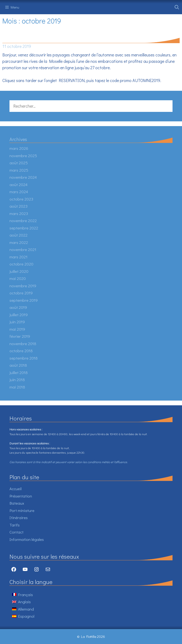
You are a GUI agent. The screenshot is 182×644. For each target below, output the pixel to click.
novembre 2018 (23, 344)
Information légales (27, 539)
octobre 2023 (21, 199)
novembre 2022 (23, 221)
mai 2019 (17, 329)
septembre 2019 (24, 300)
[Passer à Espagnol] (23, 616)
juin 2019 (17, 322)
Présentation (21, 496)
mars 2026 (19, 148)
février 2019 (20, 336)
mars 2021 (18, 257)
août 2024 (18, 185)
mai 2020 (18, 278)
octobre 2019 (21, 293)
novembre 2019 (23, 286)
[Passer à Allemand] (23, 609)
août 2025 (19, 163)
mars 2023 (19, 213)
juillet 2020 (19, 271)
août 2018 (18, 365)
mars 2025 (19, 170)
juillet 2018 (19, 372)
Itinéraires (19, 518)
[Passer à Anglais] (23, 602)
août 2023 (18, 206)
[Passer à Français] (23, 594)
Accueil (16, 489)
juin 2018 (17, 380)
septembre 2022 (24, 228)
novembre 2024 (23, 177)
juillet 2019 (19, 315)
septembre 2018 (24, 358)
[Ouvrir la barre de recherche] (177, 7)
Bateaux (17, 503)
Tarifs (15, 525)
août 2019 (18, 307)
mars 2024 (19, 192)
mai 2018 (17, 387)
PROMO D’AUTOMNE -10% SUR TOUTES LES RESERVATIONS (80, 39)
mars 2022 (19, 242)
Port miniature (22, 510)
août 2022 (18, 235)
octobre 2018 (21, 351)
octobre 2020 (21, 264)
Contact (16, 532)
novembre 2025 (23, 156)
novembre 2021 (23, 249)
